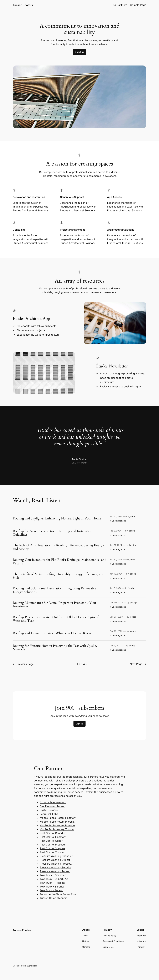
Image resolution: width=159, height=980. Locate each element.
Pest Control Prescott (52, 845)
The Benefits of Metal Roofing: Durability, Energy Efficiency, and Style (58, 576)
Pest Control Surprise (52, 848)
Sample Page (138, 5)
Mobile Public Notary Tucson (57, 829)
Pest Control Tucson (52, 852)
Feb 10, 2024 (116, 516)
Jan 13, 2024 (116, 574)
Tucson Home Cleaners (54, 898)
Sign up (79, 724)
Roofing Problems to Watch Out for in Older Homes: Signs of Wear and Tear (56, 619)
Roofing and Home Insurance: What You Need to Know (52, 633)
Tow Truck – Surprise (52, 887)
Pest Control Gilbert (52, 841)
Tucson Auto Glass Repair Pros (58, 894)
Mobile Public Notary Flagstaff (58, 818)
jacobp (133, 516)
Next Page (138, 664)
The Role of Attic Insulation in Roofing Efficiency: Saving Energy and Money (58, 547)
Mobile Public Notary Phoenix (57, 822)
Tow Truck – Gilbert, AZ (54, 879)
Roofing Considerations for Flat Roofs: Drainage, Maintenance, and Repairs (60, 562)
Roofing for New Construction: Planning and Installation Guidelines (53, 533)
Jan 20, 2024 (116, 559)
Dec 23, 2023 (116, 617)
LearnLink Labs (49, 814)
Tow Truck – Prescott (52, 883)
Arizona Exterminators (53, 802)
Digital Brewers (49, 810)
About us (79, 52)
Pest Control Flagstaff (53, 837)
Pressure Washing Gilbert (55, 860)
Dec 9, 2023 (116, 646)
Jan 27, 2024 (116, 545)
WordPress (32, 966)
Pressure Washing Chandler (56, 856)
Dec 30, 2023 (116, 602)
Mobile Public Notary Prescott (57, 826)
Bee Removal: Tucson (53, 806)
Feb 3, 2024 (115, 531)
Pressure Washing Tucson (55, 871)
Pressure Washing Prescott (56, 864)
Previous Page (23, 664)
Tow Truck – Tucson (52, 890)
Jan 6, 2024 (115, 588)
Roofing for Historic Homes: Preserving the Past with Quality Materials (55, 648)
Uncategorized (119, 521)
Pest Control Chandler (53, 833)
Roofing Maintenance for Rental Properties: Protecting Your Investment (55, 605)
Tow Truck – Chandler (53, 875)
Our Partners (119, 5)
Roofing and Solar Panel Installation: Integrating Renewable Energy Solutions (54, 590)
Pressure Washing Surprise (56, 868)
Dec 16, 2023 (116, 631)
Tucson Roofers (23, 5)
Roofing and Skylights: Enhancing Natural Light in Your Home (57, 518)
